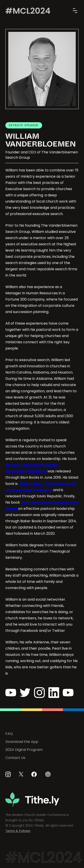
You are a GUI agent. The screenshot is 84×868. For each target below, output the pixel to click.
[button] (74, 11)
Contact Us (15, 758)
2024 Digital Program (24, 750)
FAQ (9, 734)
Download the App (22, 742)
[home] (28, 11)
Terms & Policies (18, 831)
